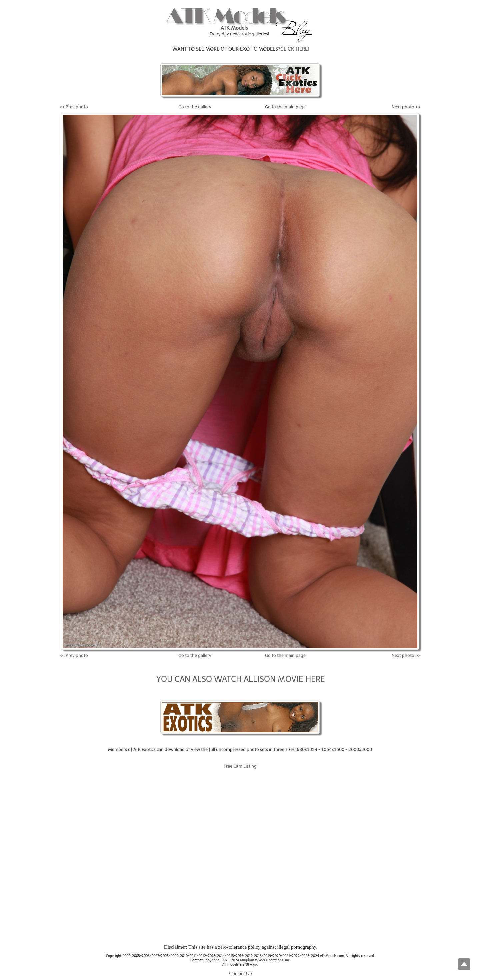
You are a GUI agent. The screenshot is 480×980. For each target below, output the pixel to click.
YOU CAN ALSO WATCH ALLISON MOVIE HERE (241, 679)
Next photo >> (406, 107)
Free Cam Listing (240, 766)
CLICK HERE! (295, 49)
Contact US (241, 973)
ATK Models (234, 28)
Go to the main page (285, 107)
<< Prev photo (74, 107)
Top (464, 964)
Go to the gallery (195, 107)
